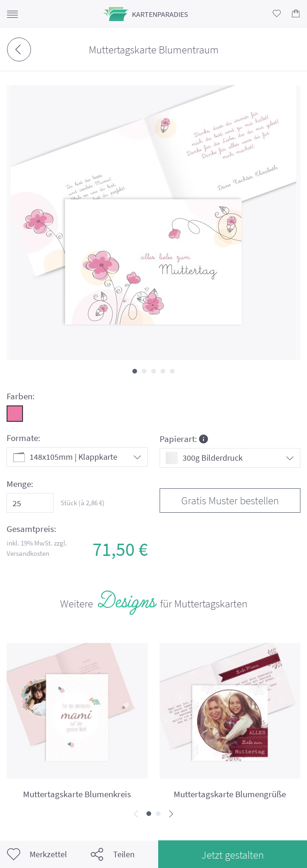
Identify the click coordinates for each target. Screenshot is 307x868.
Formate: (23, 438)
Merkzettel (37, 854)
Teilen (113, 854)
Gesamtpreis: (31, 529)
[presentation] (136, 814)
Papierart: (184, 438)
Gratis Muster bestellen (230, 500)
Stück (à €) (83, 503)
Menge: (20, 484)
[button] (135, 371)
